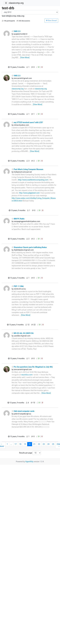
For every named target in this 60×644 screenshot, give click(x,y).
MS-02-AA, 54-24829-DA (23, 333)
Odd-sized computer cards (23, 411)
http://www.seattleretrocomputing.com (33, 180)
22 (39, 444)
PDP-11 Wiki (18, 286)
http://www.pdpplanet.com (29, 193)
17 (16, 444)
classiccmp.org (16, 3)
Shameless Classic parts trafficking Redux (29, 247)
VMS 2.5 (16, 31)
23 (44, 444)
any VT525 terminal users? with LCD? (27, 122)
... (11, 444)
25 (53, 444)
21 (34, 444)
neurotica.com (27, 375)
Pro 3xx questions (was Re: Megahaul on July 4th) (32, 367)
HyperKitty (29, 462)
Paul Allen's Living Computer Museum (27, 169)
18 (20, 444)
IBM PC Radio (18, 219)
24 (48, 444)
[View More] (25, 58)
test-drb (8, 8)
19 (25, 444)
